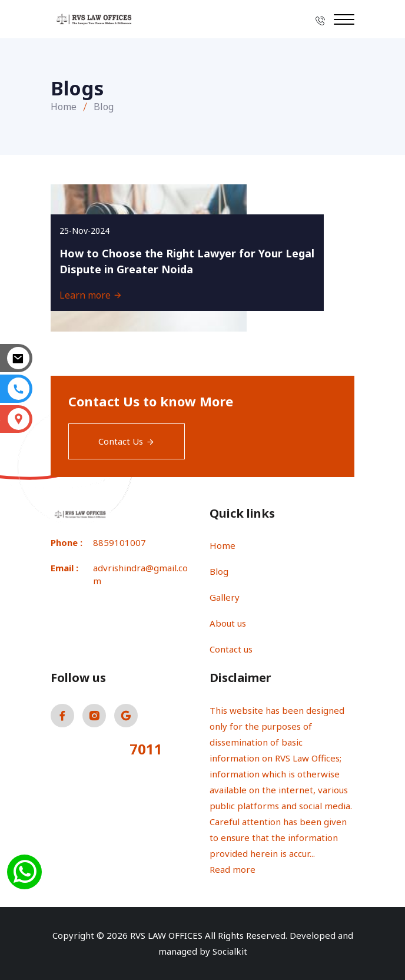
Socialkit (230, 951)
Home (64, 107)
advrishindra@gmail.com (140, 575)
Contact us (231, 649)
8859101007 (119, 542)
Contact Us (127, 441)
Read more (233, 869)
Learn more (91, 295)
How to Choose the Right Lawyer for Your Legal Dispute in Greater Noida (187, 261)
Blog (219, 571)
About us (228, 623)
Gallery (225, 597)
